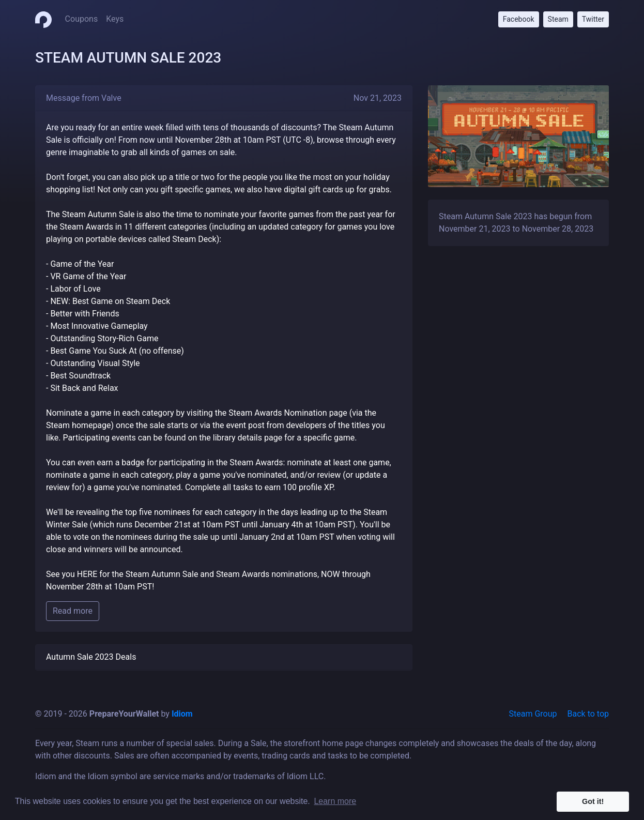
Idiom (182, 714)
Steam (558, 19)
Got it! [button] (593, 801)
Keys (115, 19)
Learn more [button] (335, 801)
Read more (73, 611)
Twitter (593, 19)
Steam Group (533, 714)
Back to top (588, 714)
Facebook (519, 19)
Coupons (82, 19)
